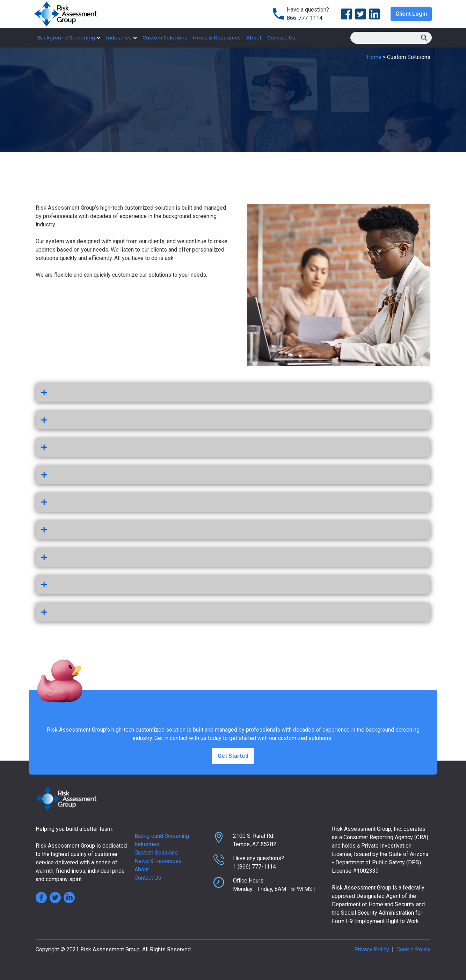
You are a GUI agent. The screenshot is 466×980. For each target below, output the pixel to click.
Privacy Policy (372, 949)
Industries (121, 38)
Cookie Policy (413, 949)
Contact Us (281, 38)
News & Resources (217, 38)
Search (424, 38)
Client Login (411, 14)
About (254, 38)
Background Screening (69, 38)
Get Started (233, 756)
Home (374, 57)
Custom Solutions (165, 38)
